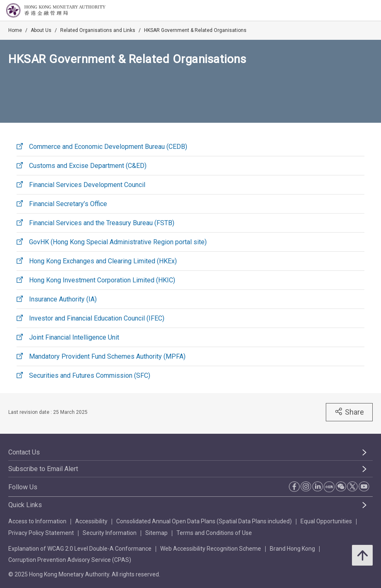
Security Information (110, 533)
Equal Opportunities (326, 521)
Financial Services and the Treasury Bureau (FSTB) (102, 223)
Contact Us (24, 452)
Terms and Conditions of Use (214, 533)
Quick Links (25, 505)
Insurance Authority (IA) (63, 299)
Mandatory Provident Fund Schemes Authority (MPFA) (107, 356)
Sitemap (156, 533)
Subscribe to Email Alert (43, 469)
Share (349, 412)
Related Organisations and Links (98, 30)
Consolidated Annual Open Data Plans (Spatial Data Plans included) (204, 521)
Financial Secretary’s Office (68, 204)
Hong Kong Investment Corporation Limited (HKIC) (102, 280)
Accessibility (91, 521)
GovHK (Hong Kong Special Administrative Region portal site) (118, 242)
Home (15, 30)
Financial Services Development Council (87, 185)
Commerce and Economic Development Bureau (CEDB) (108, 147)
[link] (354, 11)
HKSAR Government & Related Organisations (195, 30)
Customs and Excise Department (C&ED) (88, 166)
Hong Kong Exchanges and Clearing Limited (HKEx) (103, 261)
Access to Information (37, 521)
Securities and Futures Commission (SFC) (90, 375)
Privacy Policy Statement (41, 533)
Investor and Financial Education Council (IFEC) (97, 318)
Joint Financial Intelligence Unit (74, 337)
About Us (41, 30)
